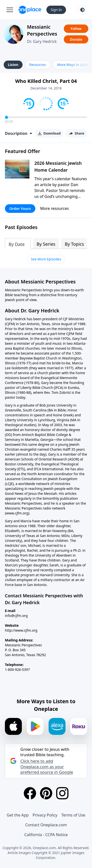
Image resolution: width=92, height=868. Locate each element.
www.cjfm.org (17, 513)
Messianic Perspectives (42, 30)
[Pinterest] (46, 793)
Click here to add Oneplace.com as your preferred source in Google (47, 766)
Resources (38, 65)
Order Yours (20, 208)
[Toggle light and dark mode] (82, 10)
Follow (76, 29)
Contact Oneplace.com (46, 825)
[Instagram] (62, 793)
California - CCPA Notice (46, 835)
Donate (76, 39)
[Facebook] (30, 793)
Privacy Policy (45, 815)
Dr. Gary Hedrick (42, 41)
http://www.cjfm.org (21, 630)
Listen (13, 65)
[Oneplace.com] (30, 10)
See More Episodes (46, 259)
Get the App (18, 815)
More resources (55, 208)
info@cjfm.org (16, 616)
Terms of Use (73, 815)
